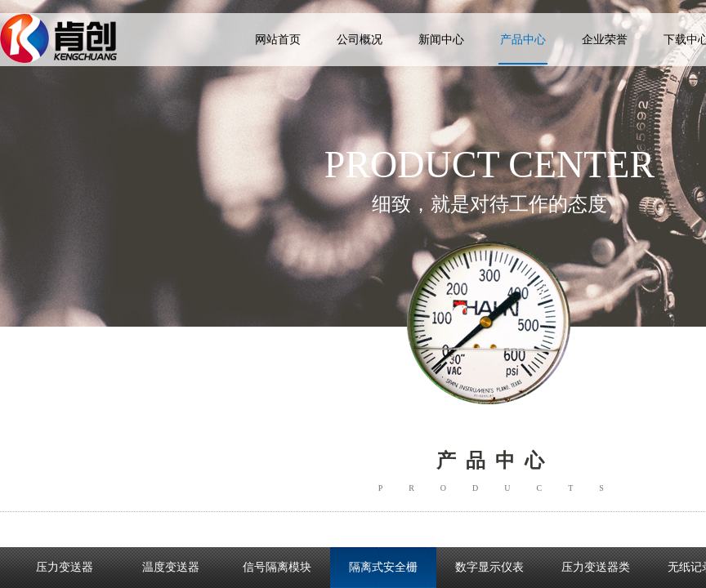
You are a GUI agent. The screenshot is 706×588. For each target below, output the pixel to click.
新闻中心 (441, 40)
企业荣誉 (605, 40)
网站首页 (278, 40)
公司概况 (360, 40)
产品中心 (523, 40)
